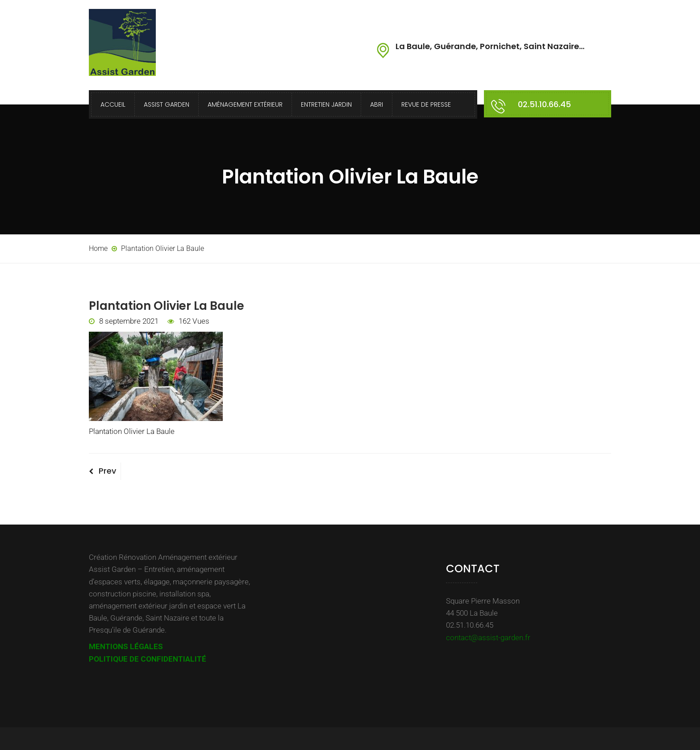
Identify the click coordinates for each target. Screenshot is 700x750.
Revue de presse (426, 104)
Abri (377, 104)
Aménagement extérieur (245, 104)
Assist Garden (167, 104)
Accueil (113, 104)
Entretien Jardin (326, 104)
